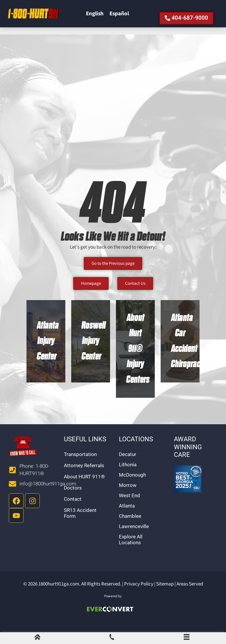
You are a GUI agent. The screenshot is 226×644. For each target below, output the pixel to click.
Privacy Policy (139, 592)
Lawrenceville (134, 534)
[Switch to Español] (119, 18)
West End (129, 503)
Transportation (80, 462)
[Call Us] (112, 638)
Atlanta (127, 514)
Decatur (128, 462)
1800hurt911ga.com (59, 592)
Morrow (128, 493)
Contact (73, 507)
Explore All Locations (131, 548)
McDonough (132, 483)
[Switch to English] (95, 18)
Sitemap (165, 592)
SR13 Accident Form (80, 521)
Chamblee (130, 524)
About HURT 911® (84, 485)
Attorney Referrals (84, 473)
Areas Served (190, 592)
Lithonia (128, 472)
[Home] (37, 638)
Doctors (73, 496)
